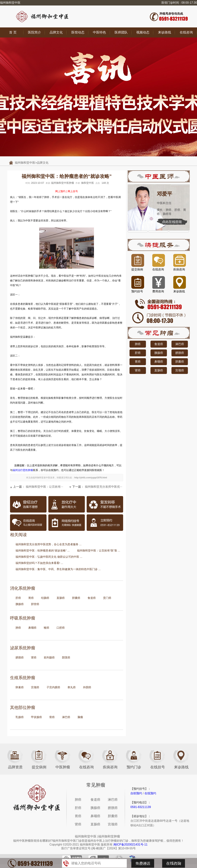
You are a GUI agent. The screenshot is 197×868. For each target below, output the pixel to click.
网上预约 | (61, 191)
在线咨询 (186, 32)
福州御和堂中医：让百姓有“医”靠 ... (99, 550)
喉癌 (47, 628)
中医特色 (99, 32)
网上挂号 (73, 191)
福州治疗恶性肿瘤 (23, 470)
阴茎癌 (66, 657)
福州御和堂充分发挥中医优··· (104, 487)
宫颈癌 (35, 687)
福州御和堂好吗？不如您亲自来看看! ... (39, 563)
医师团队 (121, 32)
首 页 (13, 32)
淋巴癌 (66, 717)
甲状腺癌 (36, 717)
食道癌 (92, 598)
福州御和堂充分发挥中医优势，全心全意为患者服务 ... (49, 544)
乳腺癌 (20, 717)
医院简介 (34, 32)
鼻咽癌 (32, 628)
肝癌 (18, 598)
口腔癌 (61, 628)
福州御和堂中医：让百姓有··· (44, 487)
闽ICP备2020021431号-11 (131, 845)
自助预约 (136, 793)
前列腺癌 (49, 657)
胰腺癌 (20, 604)
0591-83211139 (141, 807)
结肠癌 (45, 598)
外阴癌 (87, 687)
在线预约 (150, 793)
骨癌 (52, 717)
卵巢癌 (20, 687)
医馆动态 (78, 32)
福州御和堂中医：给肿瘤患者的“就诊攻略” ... (43, 550)
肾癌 (34, 657)
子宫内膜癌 (53, 687)
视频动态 (143, 32)
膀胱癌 (20, 657)
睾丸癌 (72, 687)
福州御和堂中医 (25, 163)
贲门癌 (107, 598)
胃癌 (31, 598)
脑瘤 (80, 717)
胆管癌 (35, 604)
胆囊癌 (76, 598)
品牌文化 (56, 32)
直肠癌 (61, 598)
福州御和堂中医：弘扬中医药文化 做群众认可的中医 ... (49, 557)
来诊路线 (165, 32)
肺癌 (18, 628)
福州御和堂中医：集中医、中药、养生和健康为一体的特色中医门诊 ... (58, 569)
